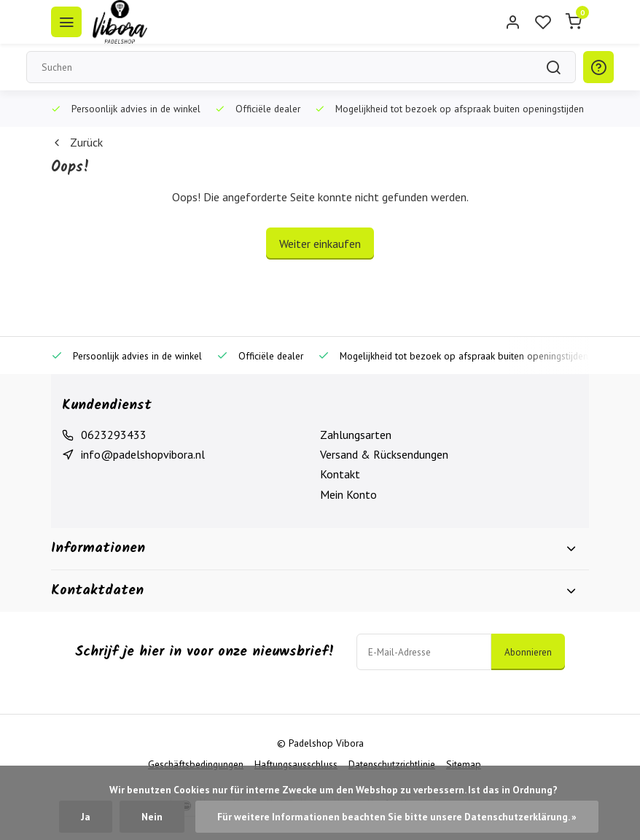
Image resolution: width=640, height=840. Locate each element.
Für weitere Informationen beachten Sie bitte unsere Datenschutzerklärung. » (397, 817)
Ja (86, 817)
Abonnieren (528, 652)
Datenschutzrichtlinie (392, 764)
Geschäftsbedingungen (196, 764)
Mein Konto (348, 494)
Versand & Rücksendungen (384, 454)
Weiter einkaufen (320, 244)
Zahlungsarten (356, 435)
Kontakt (340, 474)
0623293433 (114, 435)
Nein (152, 817)
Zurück (77, 142)
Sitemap (464, 764)
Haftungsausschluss (296, 764)
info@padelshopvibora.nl (143, 454)
